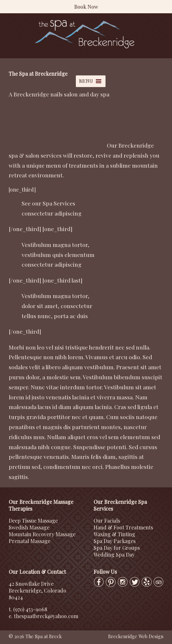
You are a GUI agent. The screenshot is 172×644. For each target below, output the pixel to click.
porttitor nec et (67, 417)
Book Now (86, 7)
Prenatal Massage (30, 541)
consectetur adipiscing (52, 213)
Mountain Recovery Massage (42, 534)
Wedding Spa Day (114, 555)
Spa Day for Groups (117, 548)
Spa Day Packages (115, 541)
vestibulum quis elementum (58, 255)
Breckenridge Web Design (136, 636)
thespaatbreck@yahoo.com (46, 616)
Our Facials (107, 521)
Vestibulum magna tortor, (56, 244)
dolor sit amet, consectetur (57, 306)
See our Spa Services (48, 203)
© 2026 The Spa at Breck (35, 636)
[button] (86, 81)
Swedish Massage (29, 527)
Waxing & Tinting (114, 534)
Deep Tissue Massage (33, 521)
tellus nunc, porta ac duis (55, 316)
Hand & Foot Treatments (123, 527)
